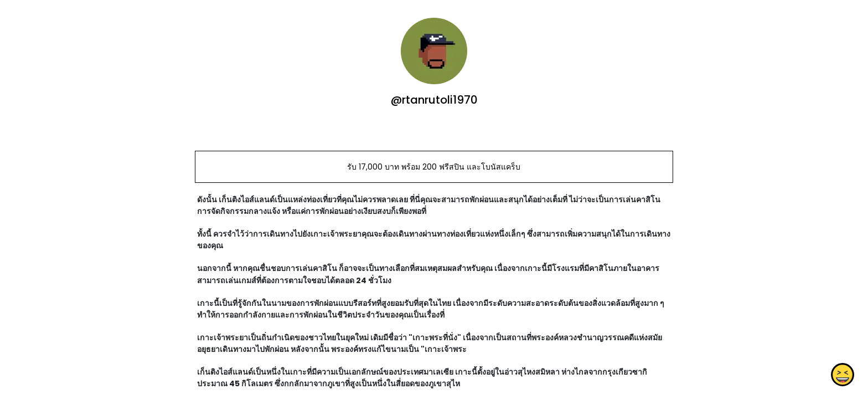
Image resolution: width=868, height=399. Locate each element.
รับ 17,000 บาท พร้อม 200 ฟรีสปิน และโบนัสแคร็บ (434, 167)
